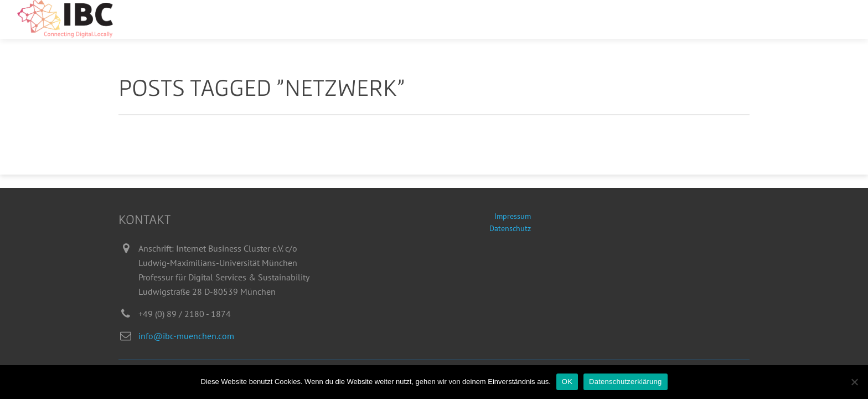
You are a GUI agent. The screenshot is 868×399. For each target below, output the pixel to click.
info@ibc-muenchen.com (186, 336)
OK (567, 382)
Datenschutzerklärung (625, 382)
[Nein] (854, 382)
